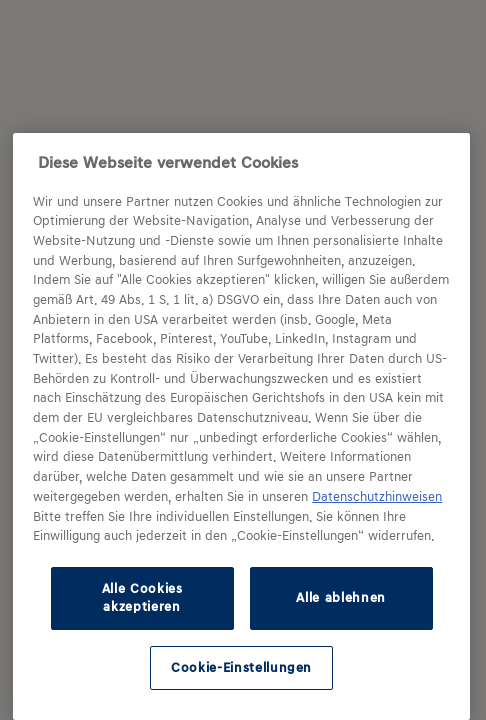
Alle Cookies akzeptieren (142, 597)
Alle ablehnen (341, 597)
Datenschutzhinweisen (377, 497)
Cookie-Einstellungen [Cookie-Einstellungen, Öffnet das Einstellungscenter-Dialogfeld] (241, 667)
